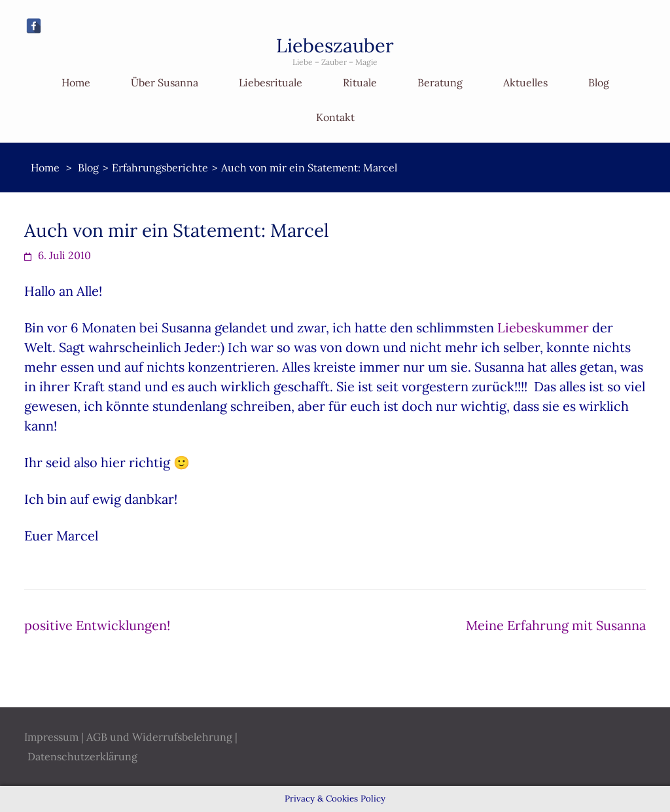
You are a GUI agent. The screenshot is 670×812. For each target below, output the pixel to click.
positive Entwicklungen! (97, 625)
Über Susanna (165, 82)
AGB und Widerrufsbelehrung (159, 737)
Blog (599, 82)
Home (76, 82)
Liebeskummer (541, 327)
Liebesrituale (271, 82)
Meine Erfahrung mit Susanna (556, 625)
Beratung (440, 82)
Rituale (360, 82)
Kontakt (335, 117)
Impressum (51, 737)
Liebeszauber (335, 45)
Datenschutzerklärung (82, 756)
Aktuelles (525, 82)
